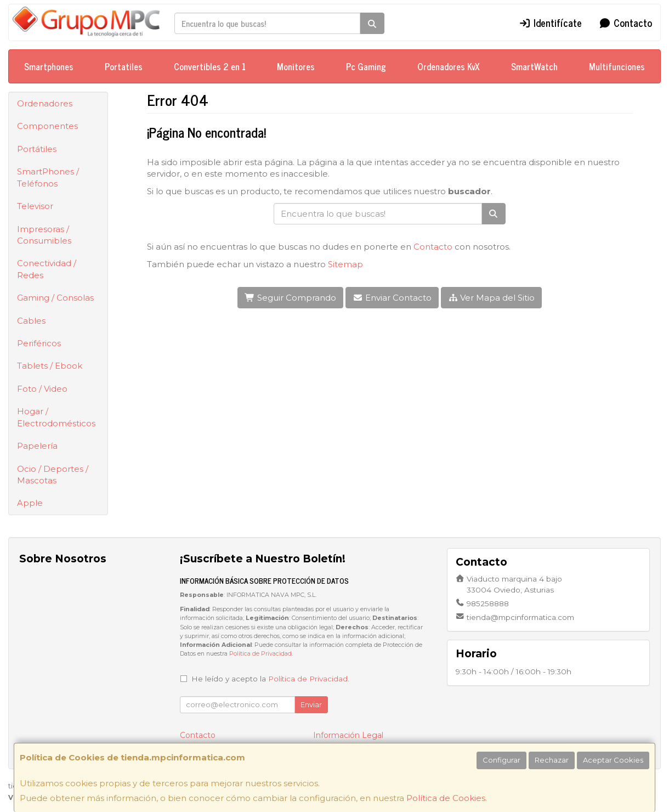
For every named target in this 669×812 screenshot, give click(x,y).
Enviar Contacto (392, 298)
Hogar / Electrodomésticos (56, 417)
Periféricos (39, 343)
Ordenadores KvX (449, 66)
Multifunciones (617, 66)
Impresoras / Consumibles (44, 235)
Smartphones (49, 66)
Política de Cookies (446, 798)
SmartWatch (534, 66)
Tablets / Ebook (50, 366)
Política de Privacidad (260, 654)
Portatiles (124, 66)
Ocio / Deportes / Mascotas (53, 475)
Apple (30, 503)
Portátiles (37, 149)
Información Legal (348, 735)
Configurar (501, 760)
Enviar (311, 704)
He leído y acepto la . (270, 679)
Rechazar (552, 760)
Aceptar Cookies (613, 760)
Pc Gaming (366, 66)
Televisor (35, 206)
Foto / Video (42, 389)
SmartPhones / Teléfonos (48, 177)
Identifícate (551, 22)
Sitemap (345, 264)
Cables (31, 321)
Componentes (47, 126)
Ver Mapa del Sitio (492, 298)
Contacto (625, 22)
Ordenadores (45, 103)
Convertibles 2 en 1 (210, 66)
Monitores (296, 66)
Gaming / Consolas (55, 298)
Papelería (37, 446)
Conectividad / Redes (47, 269)
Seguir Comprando (290, 298)
